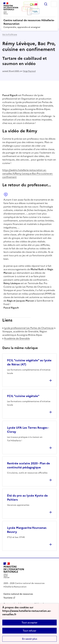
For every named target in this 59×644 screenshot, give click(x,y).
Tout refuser (29, 631)
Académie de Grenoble (17, 338)
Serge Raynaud (29, 71)
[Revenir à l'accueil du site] (14, 570)
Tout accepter (29, 623)
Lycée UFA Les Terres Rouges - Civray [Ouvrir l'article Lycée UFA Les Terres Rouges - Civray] (28, 430)
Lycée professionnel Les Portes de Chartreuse (29, 328)
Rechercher (46, 4)
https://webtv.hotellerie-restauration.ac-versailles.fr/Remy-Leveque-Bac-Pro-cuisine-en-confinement (28, 174)
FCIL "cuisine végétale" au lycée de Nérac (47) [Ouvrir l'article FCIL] (29, 362)
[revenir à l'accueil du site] (29, 22)
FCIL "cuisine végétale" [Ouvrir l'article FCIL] (23, 396)
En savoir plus (30, 639)
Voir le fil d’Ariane (10, 35)
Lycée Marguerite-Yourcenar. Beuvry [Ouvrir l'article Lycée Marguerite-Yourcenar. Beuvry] (27, 530)
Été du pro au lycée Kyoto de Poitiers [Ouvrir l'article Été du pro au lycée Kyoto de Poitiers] (27, 498)
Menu (54, 4)
